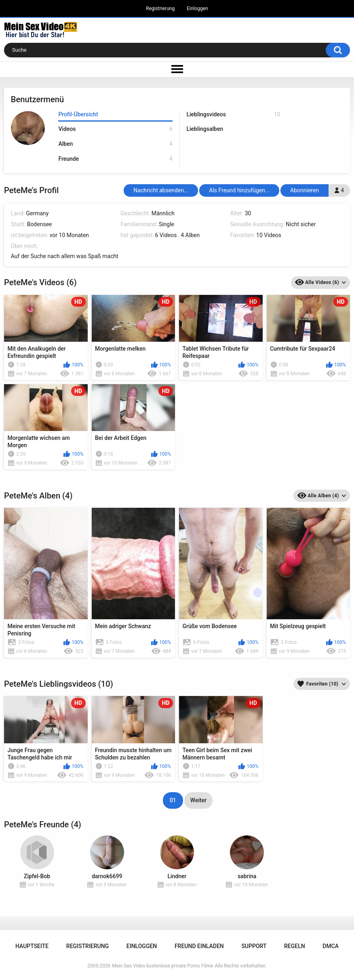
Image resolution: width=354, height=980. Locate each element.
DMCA (331, 946)
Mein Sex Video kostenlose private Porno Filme (162, 966)
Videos (115, 129)
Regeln (295, 946)
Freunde (115, 159)
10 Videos (269, 235)
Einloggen (197, 8)
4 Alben (190, 235)
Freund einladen (199, 946)
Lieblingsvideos (233, 115)
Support (254, 946)
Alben (115, 144)
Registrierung (160, 8)
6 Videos (166, 235)
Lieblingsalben (205, 129)
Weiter (198, 800)
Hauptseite (32, 946)
